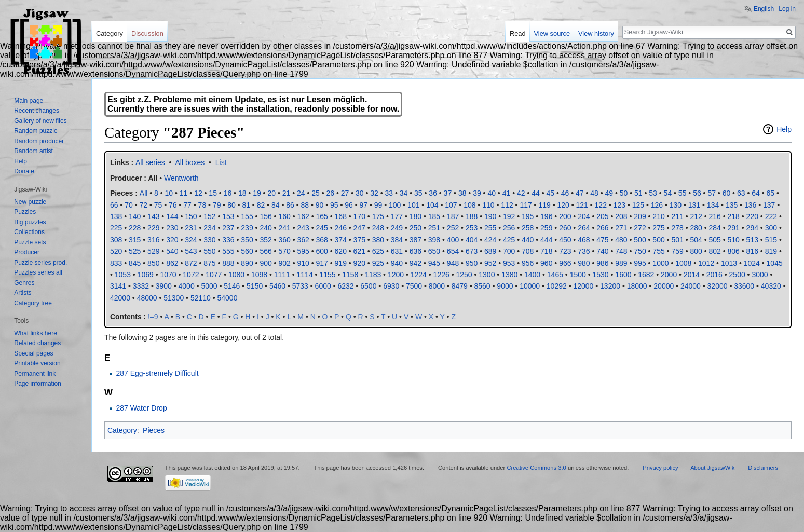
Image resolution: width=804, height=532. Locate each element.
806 (734, 251)
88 (305, 205)
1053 (123, 275)
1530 (601, 275)
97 (364, 205)
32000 (718, 286)
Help (784, 129)
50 (624, 193)
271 (621, 228)
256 (509, 228)
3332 (141, 286)
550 (209, 251)
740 (602, 251)
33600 (744, 286)
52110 (201, 298)
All (153, 178)
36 (433, 193)
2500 (737, 275)
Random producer (39, 141)
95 (334, 205)
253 (472, 228)
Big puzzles (30, 222)
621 (359, 251)
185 (434, 216)
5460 (277, 286)
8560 (482, 286)
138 (116, 216)
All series (150, 162)
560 (247, 251)
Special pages (33, 353)
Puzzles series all (38, 272)
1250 (464, 275)
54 (668, 193)
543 (191, 251)
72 (144, 205)
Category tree (33, 303)
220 (752, 216)
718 (546, 251)
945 (434, 263)
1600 (623, 275)
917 (322, 263)
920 (359, 263)
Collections (29, 232)
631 (397, 251)
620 (341, 251)
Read (518, 33)
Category (122, 430)
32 (374, 193)
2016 (714, 275)
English (764, 9)
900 (265, 263)
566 (265, 251)
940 (397, 263)
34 (404, 193)
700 (509, 251)
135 (732, 205)
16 (228, 193)
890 (247, 263)
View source (552, 33)
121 (582, 205)
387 (415, 240)
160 (284, 216)
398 (434, 240)
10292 (557, 286)
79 (217, 205)
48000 (147, 298)
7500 (414, 286)
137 (769, 205)
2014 (692, 275)
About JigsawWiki (713, 468)
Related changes (37, 343)
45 (550, 193)
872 (191, 263)
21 (287, 193)
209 (640, 216)
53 (653, 193)
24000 (691, 286)
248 (378, 228)
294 (752, 228)
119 (544, 205)
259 (546, 228)
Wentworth (181, 178)
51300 (174, 298)
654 (453, 251)
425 (509, 240)
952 (490, 263)
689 (490, 251)
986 (602, 263)
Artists (23, 293)
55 (683, 193)
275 (658, 228)
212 (696, 216)
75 (158, 205)
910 (303, 263)
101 (413, 205)
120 (563, 205)
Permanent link (35, 374)
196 (546, 216)
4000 (187, 286)
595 (303, 251)
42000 (120, 298)
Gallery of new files (40, 121)
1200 (396, 275)
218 (734, 216)
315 (135, 240)
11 (184, 193)
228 (135, 228)
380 (378, 240)
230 (172, 228)
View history (596, 33)
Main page (29, 101)
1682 (646, 275)
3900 (164, 286)
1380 (509, 275)
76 (173, 205)
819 (771, 251)
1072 (191, 275)
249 (397, 228)
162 (303, 216)
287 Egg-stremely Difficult (157, 373)
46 (565, 193)
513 (752, 240)
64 (756, 193)
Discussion (147, 33)
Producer (27, 252)
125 (638, 205)
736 (584, 251)
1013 (729, 263)
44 (536, 193)
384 (397, 240)
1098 (259, 275)
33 (389, 193)
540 (172, 251)
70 (129, 205)
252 (453, 228)
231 (191, 228)
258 (528, 228)
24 (301, 193)
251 (434, 228)
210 (658, 216)
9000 (505, 286)
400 (453, 240)
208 (621, 216)
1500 (578, 275)
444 (546, 240)
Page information (38, 384)
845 (135, 263)
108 (469, 205)
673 (472, 251)
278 (677, 228)
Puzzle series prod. (40, 263)
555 (228, 251)
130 (676, 205)
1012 (706, 263)
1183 (373, 275)
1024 (752, 263)
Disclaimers (763, 468)
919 (341, 263)
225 (116, 228)
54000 (228, 298)
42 (521, 193)
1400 (532, 275)
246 (341, 228)
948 (453, 263)
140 (135, 216)
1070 (168, 275)
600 (322, 251)
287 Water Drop (141, 408)
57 (712, 193)
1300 (487, 275)
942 (415, 263)
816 (752, 251)
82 (261, 205)
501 (677, 240)
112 (507, 205)
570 (284, 251)
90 (320, 205)
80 (231, 205)
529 (153, 251)
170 (359, 216)
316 (153, 240)
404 (472, 240)
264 (584, 228)
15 (213, 193)
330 (209, 240)
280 (696, 228)
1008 (683, 263)
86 (290, 205)
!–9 (153, 317)
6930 (391, 286)
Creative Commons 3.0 (536, 468)
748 (621, 251)
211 (677, 216)
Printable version (37, 363)
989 (621, 263)
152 (209, 216)
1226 (441, 275)
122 (601, 205)
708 (528, 251)
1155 (327, 275)
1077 (214, 275)
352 (265, 240)
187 (453, 216)
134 (713, 205)
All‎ (144, 193)
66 (114, 205)
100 (395, 205)
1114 (305, 275)
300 (771, 228)
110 (488, 205)
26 (330, 193)
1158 (350, 275)
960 (546, 263)
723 (565, 251)
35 (418, 193)
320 (172, 240)
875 (209, 263)
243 (303, 228)
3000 (760, 275)
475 (602, 240)
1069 (146, 275)
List (221, 162)
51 (638, 193)
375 (359, 240)
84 (276, 205)
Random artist (33, 151)
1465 (555, 275)
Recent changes (37, 111)
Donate (24, 171)
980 (584, 263)
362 (303, 240)
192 (509, 216)
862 (172, 263)
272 (640, 228)
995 (640, 263)
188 (472, 216)
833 (116, 263)
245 (322, 228)
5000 (209, 286)
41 (507, 193)
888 (228, 263)
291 (734, 228)
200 (565, 216)
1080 (236, 275)
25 (316, 193)
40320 (771, 286)
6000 (323, 286)
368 (322, 240)
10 (169, 193)
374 (341, 240)
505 (715, 240)
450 (565, 240)
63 (741, 193)
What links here (36, 333)
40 (492, 193)
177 (397, 216)
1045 (775, 263)
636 (415, 251)
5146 (232, 286)
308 (116, 240)
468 (584, 240)
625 (378, 251)
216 (715, 216)
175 (378, 216)
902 (284, 263)
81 (246, 205)
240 (265, 228)
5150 (255, 286)
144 (172, 216)
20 (271, 193)
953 (509, 263)
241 (284, 228)
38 (462, 193)
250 (415, 228)
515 (771, 240)
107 (451, 205)
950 (472, 263)
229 (153, 228)
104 (432, 205)
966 (565, 263)
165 (322, 216)
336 (228, 240)
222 (771, 216)
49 (609, 193)
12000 (583, 286)
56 (697, 193)
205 (602, 216)
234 (209, 228)
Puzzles (25, 212)
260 (565, 228)
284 (715, 228)
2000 (669, 275)
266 (602, 228)
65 (770, 193)
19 (257, 193)
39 (477, 193)
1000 (660, 263)
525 (135, 251)
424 (490, 240)
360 (284, 240)
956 (528, 263)
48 (594, 193)
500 (640, 240)
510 (734, 240)
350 (247, 240)
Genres (24, 283)
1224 (419, 275)
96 (349, 205)
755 (658, 251)
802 (715, 251)
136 (750, 205)
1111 (282, 275)
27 (345, 193)
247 (359, 228)
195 (528, 216)
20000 (664, 286)
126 (657, 205)
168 (341, 216)
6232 (345, 286)
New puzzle (30, 202)
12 (198, 193)
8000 (437, 286)
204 (584, 216)
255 (490, 228)
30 (360, 193)
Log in (787, 9)
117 (526, 205)
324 (191, 240)
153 (228, 216)
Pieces (154, 430)
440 (528, 240)
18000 (637, 286)
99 (378, 205)
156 (265, 216)
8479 (460, 286)
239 (247, 228)
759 (677, 251)
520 (116, 251)
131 (694, 205)
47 (580, 193)
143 (153, 216)
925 (378, 263)
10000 (530, 286)
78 (202, 205)
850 (153, 263)
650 (434, 251)
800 (696, 251)
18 (242, 193)
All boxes (190, 162)
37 (448, 193)
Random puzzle (36, 131)
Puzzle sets (30, 242)
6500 (368, 286)
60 (727, 193)
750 (640, 251)
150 (191, 216)
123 (619, 205)
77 (187, 205)
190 (490, 216)
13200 (610, 286)
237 (228, 228)
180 (415, 216)
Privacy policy (660, 468)
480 (621, 240)
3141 (118, 286)
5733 (300, 286)
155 (247, 216)
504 (696, 240)
